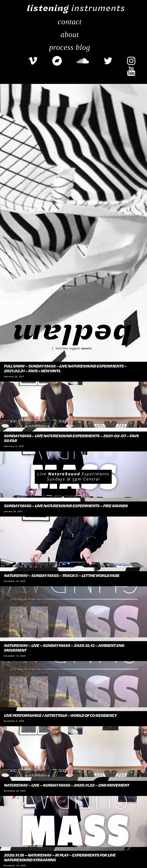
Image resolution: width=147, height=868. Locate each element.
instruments (76, 8)
